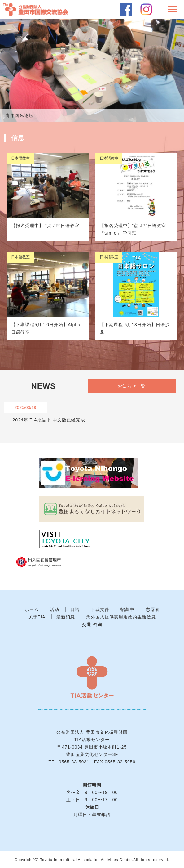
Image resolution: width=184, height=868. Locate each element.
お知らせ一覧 (132, 386)
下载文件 (100, 609)
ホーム (32, 609)
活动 (55, 609)
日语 (75, 609)
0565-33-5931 (74, 762)
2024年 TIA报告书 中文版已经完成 (49, 420)
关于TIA (37, 617)
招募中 (127, 609)
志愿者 (153, 609)
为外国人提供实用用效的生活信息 (121, 617)
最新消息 (66, 617)
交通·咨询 (92, 624)
